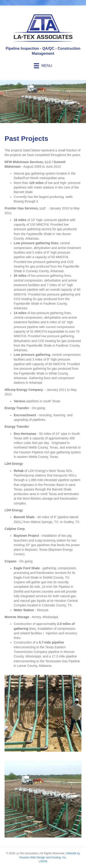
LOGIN (43, 861)
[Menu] (43, 66)
